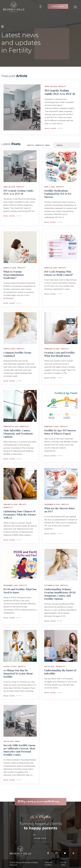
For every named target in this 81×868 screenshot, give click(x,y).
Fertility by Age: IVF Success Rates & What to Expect (60, 432)
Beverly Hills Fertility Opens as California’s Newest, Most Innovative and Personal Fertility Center (19, 750)
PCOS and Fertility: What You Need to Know (20, 591)
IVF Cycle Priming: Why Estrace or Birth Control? (59, 273)
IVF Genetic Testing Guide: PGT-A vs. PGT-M (60, 92)
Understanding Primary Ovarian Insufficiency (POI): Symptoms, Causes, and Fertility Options (60, 594)
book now (41, 838)
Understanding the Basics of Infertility (60, 672)
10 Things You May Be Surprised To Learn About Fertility (18, 673)
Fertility (62, 86)
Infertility (40, 145)
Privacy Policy (64, 864)
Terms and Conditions (48, 864)
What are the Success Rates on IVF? (59, 510)
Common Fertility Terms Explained (17, 354)
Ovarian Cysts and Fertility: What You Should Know (60, 354)
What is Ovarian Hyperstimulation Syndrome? (14, 275)
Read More (53, 128)
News (47, 145)
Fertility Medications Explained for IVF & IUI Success (58, 194)
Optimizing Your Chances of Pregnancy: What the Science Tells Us (20, 514)
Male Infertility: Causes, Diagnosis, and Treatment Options (18, 433)
